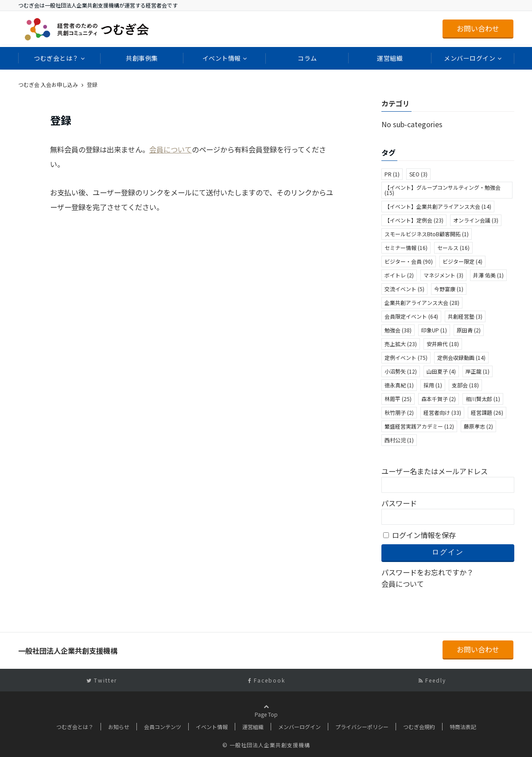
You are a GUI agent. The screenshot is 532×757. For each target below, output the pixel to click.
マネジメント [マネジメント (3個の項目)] (443, 275)
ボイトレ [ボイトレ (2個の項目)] (399, 275)
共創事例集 (142, 58)
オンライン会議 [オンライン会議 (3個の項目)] (476, 220)
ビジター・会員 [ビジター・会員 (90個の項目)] (409, 261)
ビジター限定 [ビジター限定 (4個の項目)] (462, 261)
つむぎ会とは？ (56, 58)
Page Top (266, 719)
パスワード (399, 503)
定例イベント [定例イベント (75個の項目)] (406, 357)
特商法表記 (463, 727)
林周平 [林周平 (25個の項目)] (398, 399)
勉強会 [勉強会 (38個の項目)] (398, 330)
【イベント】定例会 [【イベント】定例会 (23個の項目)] (414, 220)
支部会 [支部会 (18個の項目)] (465, 385)
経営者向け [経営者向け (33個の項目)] (442, 412)
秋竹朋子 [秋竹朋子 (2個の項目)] (399, 412)
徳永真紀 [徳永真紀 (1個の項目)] (399, 385)
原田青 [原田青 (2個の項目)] (469, 330)
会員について (171, 149)
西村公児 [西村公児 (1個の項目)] (399, 440)
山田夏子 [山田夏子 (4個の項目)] (441, 371)
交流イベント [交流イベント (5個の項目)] (404, 289)
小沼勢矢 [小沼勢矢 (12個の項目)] (401, 371)
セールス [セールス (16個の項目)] (453, 248)
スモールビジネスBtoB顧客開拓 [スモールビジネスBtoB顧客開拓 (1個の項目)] (427, 234)
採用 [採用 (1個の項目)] (433, 385)
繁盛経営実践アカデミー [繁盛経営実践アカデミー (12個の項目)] (419, 426)
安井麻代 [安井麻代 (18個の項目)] (443, 344)
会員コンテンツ (163, 727)
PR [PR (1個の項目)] (392, 174)
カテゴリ (396, 103)
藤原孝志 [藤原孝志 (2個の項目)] (478, 426)
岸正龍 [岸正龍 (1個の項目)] (478, 371)
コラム (307, 58)
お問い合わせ (478, 28)
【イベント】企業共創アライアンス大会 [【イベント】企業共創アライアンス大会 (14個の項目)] (438, 206)
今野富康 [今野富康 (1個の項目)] (449, 289)
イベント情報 (222, 58)
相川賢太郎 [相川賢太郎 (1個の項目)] (483, 399)
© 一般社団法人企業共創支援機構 (266, 745)
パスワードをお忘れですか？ (427, 572)
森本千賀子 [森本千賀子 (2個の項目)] (439, 399)
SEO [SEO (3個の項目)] (418, 174)
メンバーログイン (470, 58)
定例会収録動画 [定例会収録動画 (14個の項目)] (461, 357)
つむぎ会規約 (419, 727)
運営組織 (390, 58)
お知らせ (119, 727)
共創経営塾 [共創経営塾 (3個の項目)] (465, 316)
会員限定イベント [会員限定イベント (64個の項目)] (411, 316)
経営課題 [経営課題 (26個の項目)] (487, 412)
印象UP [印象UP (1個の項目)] (434, 330)
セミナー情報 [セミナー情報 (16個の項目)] (406, 248)
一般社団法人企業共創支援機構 (59, 84)
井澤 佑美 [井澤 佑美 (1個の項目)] (488, 275)
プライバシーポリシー (362, 727)
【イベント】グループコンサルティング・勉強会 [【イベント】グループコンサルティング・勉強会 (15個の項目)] (443, 190)
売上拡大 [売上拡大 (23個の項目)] (401, 344)
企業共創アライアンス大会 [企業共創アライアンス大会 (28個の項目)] (422, 302)
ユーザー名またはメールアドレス (435, 471)
